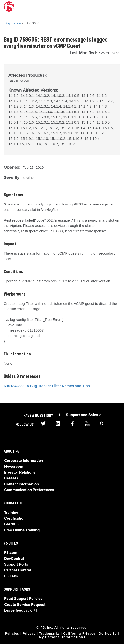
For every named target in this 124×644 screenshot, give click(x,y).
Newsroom (14, 467)
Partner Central (18, 570)
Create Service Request (25, 605)
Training (11, 513)
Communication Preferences (29, 490)
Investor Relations (20, 473)
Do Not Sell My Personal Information (79, 635)
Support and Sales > (83, 415)
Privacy (29, 634)
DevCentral (14, 559)
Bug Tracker (13, 23)
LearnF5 (11, 524)
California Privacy (79, 634)
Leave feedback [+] (20, 611)
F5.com (11, 553)
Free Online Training (22, 530)
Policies (12, 634)
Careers (11, 478)
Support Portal (17, 565)
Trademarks (49, 634)
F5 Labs (11, 576)
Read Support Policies (23, 599)
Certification (15, 519)
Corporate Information (24, 461)
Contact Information (21, 484)
